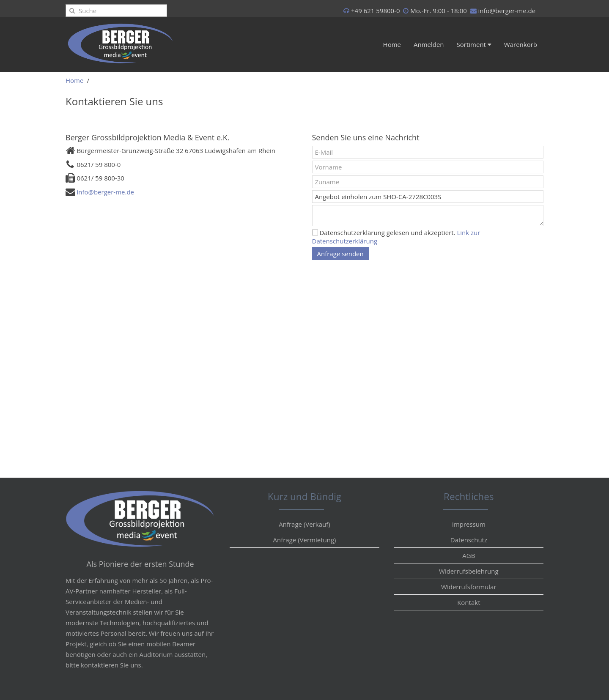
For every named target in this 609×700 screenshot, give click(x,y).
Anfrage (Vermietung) (304, 540)
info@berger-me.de (507, 11)
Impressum (469, 524)
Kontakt (469, 602)
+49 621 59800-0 (376, 11)
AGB (469, 555)
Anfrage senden (340, 254)
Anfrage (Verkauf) (304, 524)
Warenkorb (521, 44)
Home (392, 44)
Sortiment (474, 44)
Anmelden (429, 44)
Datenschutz (469, 540)
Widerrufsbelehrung (469, 571)
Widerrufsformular (469, 587)
